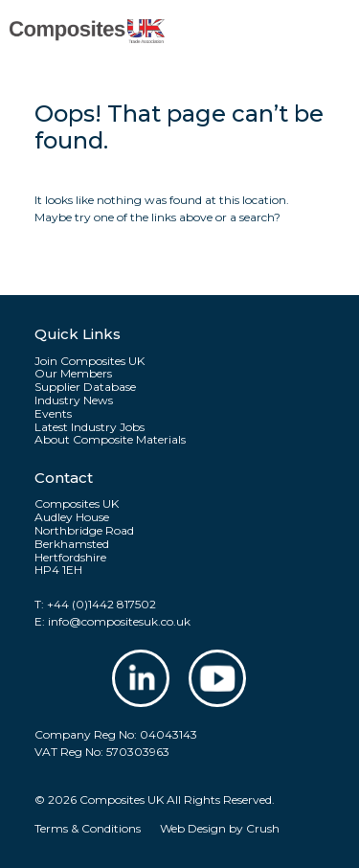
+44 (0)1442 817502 (101, 604)
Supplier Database (85, 387)
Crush (263, 828)
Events (53, 414)
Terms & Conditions (88, 828)
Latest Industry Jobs (90, 427)
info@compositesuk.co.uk (119, 621)
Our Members (73, 374)
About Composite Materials (110, 440)
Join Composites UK (90, 361)
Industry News (74, 400)
